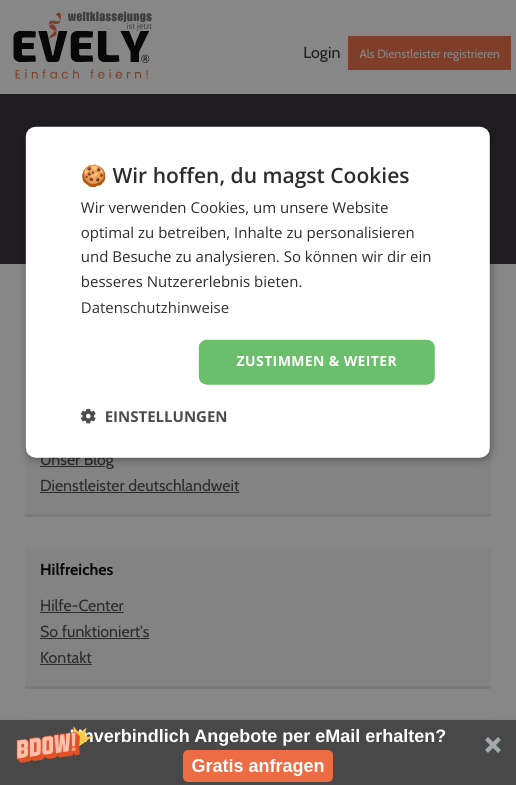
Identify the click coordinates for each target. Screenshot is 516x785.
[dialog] (258, 295)
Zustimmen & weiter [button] (316, 364)
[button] (258, 752)
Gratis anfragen (257, 766)
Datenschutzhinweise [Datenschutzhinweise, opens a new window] (155, 310)
